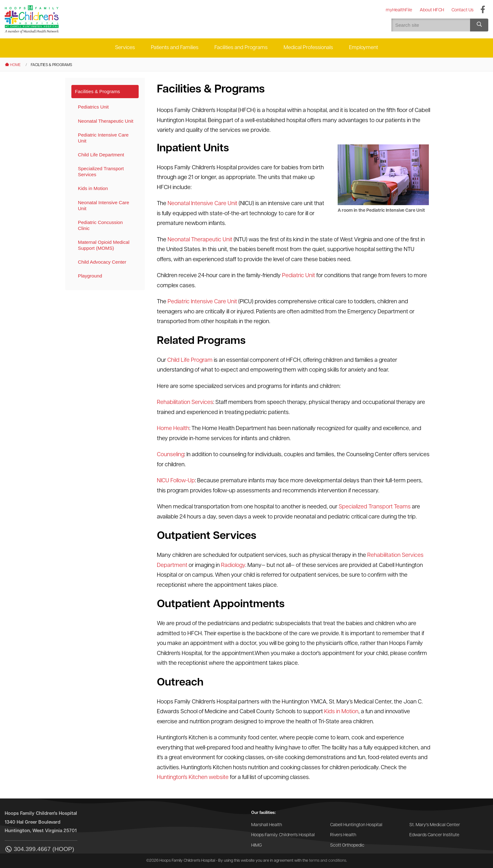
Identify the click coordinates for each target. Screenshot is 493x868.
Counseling (171, 455)
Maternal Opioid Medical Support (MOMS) (104, 245)
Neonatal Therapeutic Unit (106, 121)
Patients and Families (175, 48)
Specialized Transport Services (101, 171)
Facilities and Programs (241, 48)
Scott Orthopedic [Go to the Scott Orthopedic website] (347, 846)
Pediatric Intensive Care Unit (103, 138)
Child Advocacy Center (102, 262)
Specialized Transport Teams (375, 507)
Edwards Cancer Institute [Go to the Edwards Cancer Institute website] (434, 835)
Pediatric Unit (299, 276)
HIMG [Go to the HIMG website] (257, 846)
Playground (90, 276)
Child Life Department (101, 155)
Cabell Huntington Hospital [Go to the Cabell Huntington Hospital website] (356, 825)
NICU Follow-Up (176, 481)
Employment (363, 48)
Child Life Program (190, 360)
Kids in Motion (93, 188)
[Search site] (479, 25)
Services (125, 48)
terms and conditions (328, 861)
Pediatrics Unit (93, 107)
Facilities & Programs (97, 91)
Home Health (173, 429)
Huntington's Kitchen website (193, 778)
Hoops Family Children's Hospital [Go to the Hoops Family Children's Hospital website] (283, 835)
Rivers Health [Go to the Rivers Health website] (343, 835)
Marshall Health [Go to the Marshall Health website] (267, 825)
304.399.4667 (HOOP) (39, 850)
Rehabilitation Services (185, 403)
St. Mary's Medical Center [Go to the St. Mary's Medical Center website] (435, 825)
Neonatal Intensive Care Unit (104, 205)
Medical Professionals (308, 48)
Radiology (233, 566)
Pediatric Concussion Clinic (100, 225)
